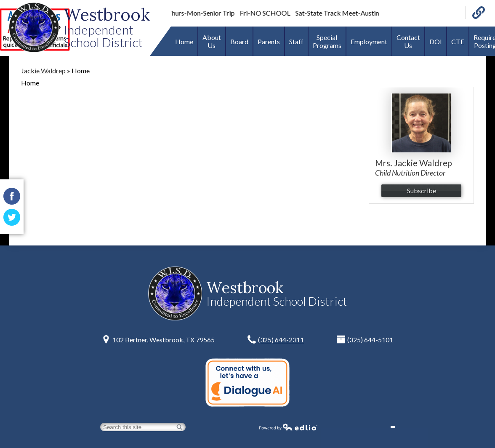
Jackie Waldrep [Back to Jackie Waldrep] (43, 71)
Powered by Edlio (288, 427)
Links (479, 13)
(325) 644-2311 (281, 340)
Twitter (12, 219)
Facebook (12, 198)
